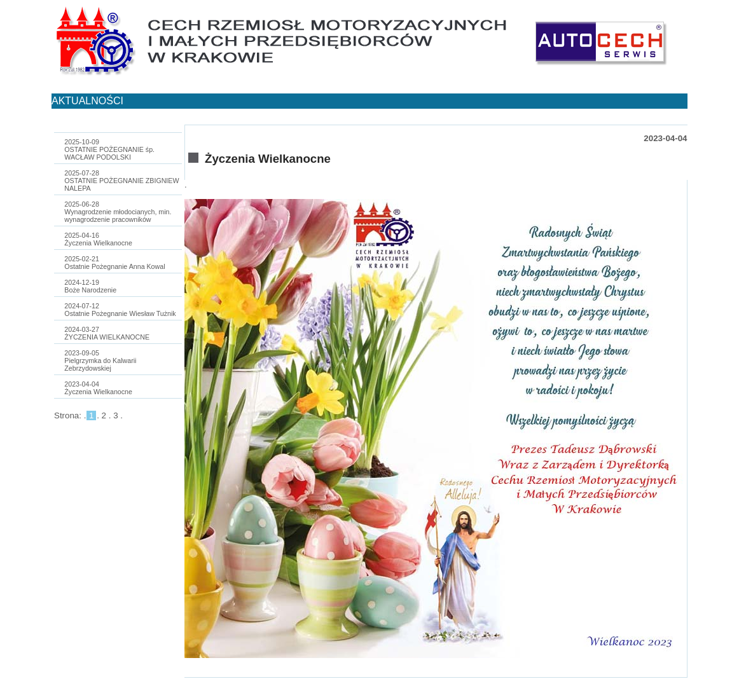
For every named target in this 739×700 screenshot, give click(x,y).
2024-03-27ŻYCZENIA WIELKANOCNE (107, 333)
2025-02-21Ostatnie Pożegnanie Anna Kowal (114, 263)
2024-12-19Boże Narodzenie (90, 286)
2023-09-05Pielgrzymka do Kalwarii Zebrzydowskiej (100, 360)
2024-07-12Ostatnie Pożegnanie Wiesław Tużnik (120, 310)
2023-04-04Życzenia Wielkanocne (98, 388)
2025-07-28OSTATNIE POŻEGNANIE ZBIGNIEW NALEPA (121, 181)
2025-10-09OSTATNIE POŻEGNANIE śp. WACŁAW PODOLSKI (109, 149)
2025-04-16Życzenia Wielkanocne (98, 239)
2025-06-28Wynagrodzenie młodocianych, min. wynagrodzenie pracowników (118, 212)
